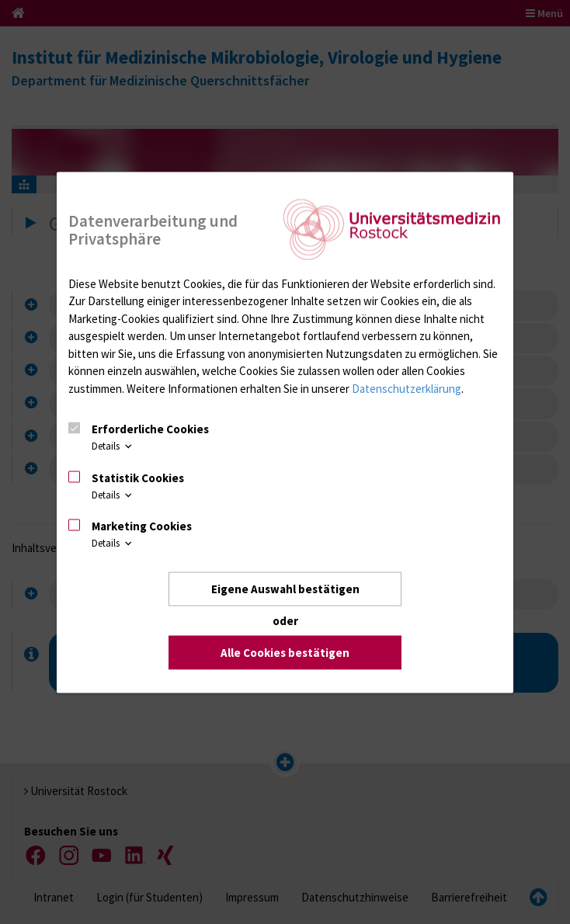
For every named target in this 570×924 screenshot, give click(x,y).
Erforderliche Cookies (150, 429)
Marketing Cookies (142, 526)
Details (113, 446)
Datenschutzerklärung (407, 388)
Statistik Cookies (138, 477)
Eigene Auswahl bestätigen (285, 589)
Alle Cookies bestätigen (285, 652)
